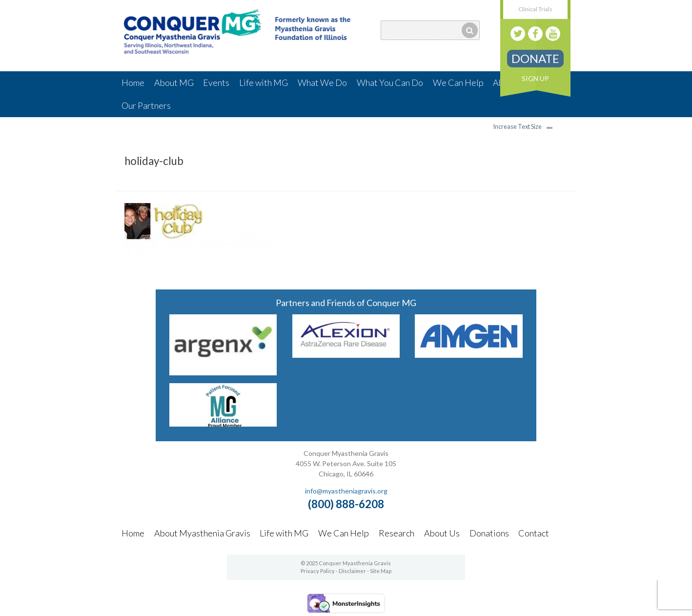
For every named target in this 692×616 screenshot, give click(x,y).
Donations (489, 533)
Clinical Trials (535, 9)
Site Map (381, 571)
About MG (174, 82)
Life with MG (264, 82)
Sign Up (535, 78)
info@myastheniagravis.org (346, 491)
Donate (535, 58)
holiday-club (154, 161)
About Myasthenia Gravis (202, 533)
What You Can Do (390, 82)
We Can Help (458, 82)
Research (397, 533)
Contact (534, 533)
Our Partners (146, 105)
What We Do (322, 82)
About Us (442, 533)
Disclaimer (352, 571)
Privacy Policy (318, 571)
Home (133, 82)
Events (216, 82)
